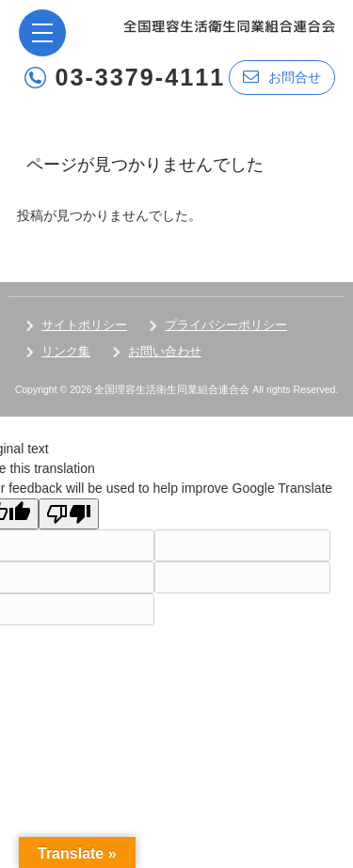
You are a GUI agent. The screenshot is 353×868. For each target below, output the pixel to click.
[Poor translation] (69, 514)
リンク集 (66, 351)
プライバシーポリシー (226, 325)
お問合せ (282, 77)
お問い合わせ (165, 351)
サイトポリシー (84, 325)
